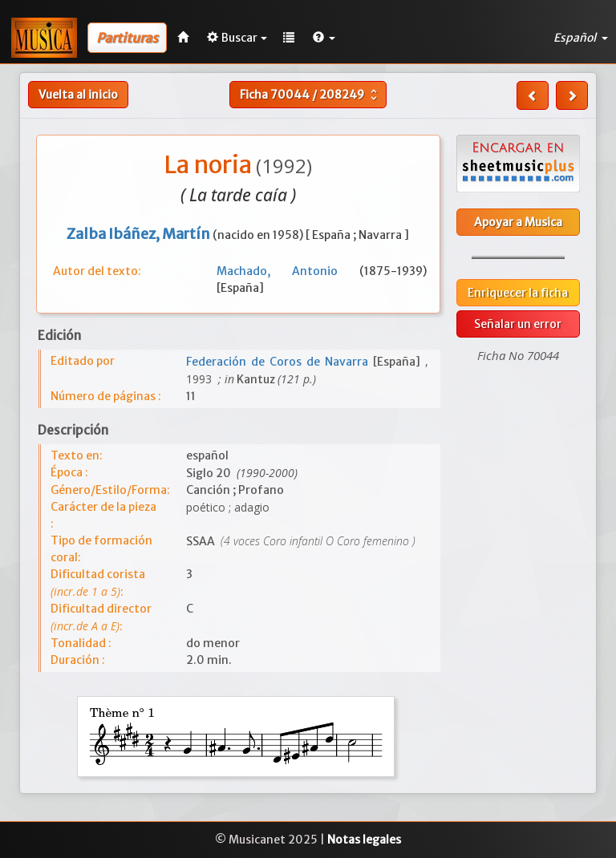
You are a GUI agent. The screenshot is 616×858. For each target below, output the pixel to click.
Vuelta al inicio (78, 95)
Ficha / (310, 95)
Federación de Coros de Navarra (280, 362)
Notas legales (364, 840)
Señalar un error (518, 324)
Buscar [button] (237, 38)
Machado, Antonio (288, 271)
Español (581, 38)
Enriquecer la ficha (518, 293)
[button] (324, 38)
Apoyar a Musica (518, 222)
